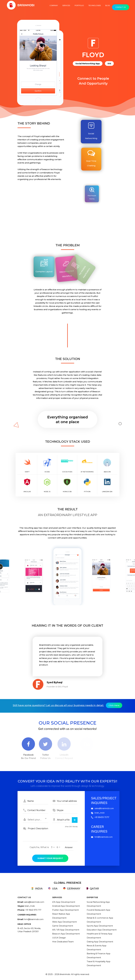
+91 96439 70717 (100, 817)
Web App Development (64, 922)
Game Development (63, 926)
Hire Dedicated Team (63, 942)
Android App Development (66, 906)
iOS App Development (64, 902)
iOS (109, 63)
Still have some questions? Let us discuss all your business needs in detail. (58, 705)
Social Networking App (88, 63)
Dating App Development (100, 942)
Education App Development (102, 930)
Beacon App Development (66, 934)
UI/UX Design (59, 938)
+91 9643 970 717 (33, 910)
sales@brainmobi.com (102, 808)
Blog (108, 6)
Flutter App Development (65, 910)
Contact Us (121, 7)
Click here (114, 705)
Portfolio (79, 6)
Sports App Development (100, 926)
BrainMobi (65, 974)
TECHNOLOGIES (95, 6)
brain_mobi (98, 813)
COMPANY (54, 6)
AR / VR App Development (66, 930)
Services (66, 6)
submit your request (50, 858)
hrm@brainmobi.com (102, 837)
